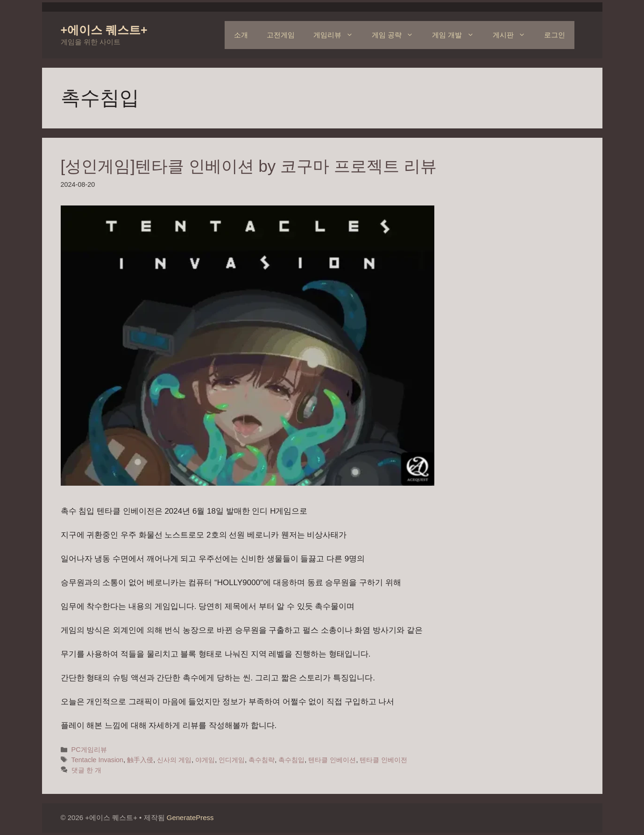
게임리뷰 (338, 35)
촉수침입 (291, 760)
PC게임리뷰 (89, 750)
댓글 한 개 (86, 770)
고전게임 (281, 35)
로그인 (555, 35)
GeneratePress (190, 817)
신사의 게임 (174, 760)
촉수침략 (262, 760)
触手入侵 (140, 760)
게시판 (514, 35)
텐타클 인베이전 (383, 760)
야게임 (205, 760)
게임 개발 (457, 35)
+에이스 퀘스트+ (104, 30)
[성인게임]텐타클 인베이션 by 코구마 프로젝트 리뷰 (249, 166)
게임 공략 (397, 35)
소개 (241, 35)
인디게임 (232, 760)
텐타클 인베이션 (332, 760)
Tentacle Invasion (98, 760)
